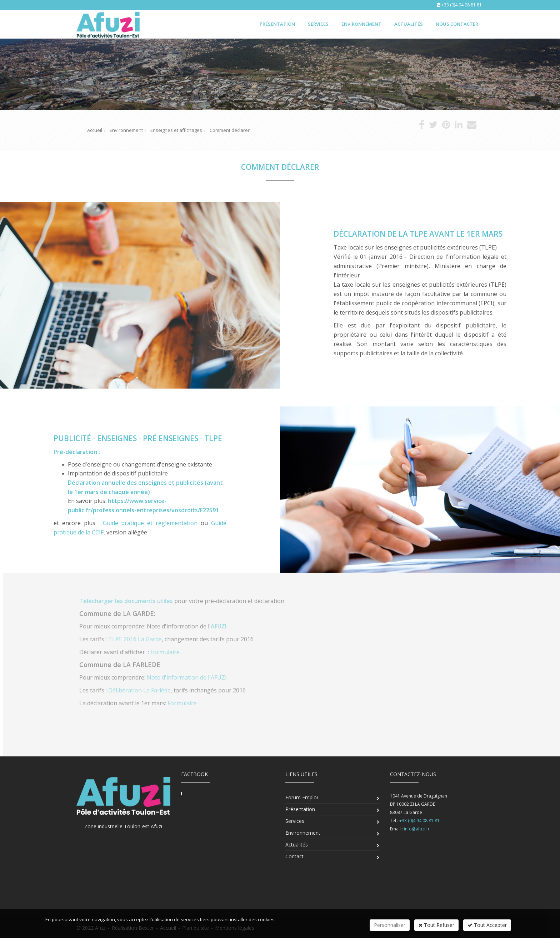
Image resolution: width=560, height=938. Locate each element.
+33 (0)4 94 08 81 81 (462, 5)
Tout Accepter (487, 925)
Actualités (409, 24)
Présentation (277, 24)
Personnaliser (390, 925)
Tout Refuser (436, 925)
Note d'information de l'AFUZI (191, 677)
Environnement (361, 24)
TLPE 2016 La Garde (139, 639)
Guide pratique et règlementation (150, 523)
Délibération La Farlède (144, 690)
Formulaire (169, 652)
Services (318, 24)
